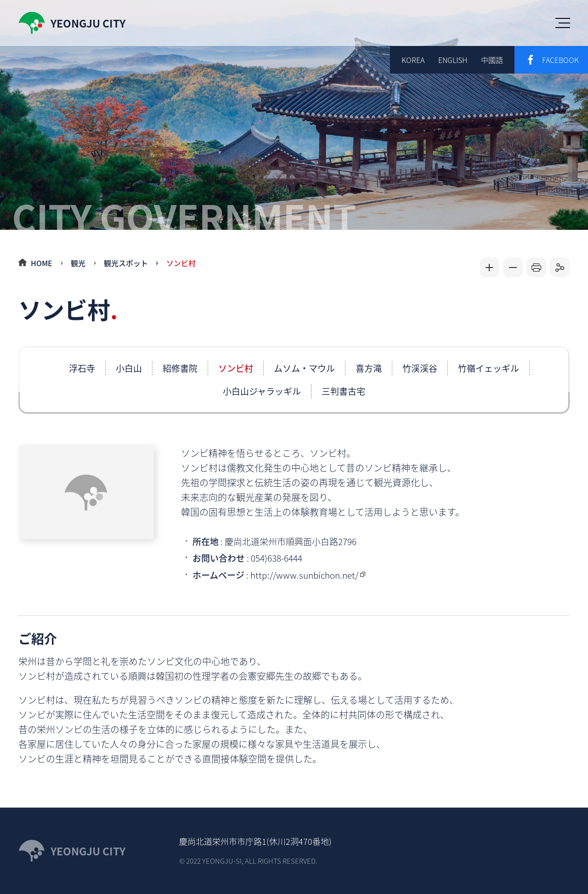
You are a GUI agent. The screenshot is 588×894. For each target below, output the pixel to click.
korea (413, 60)
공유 (560, 267)
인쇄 (536, 267)
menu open (563, 23)
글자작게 (513, 267)
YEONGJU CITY (88, 851)
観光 (78, 263)
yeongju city (88, 23)
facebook (560, 60)
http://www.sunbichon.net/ (304, 575)
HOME (42, 263)
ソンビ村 (181, 263)
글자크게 (489, 267)
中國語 (492, 60)
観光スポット (126, 263)
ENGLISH (453, 60)
